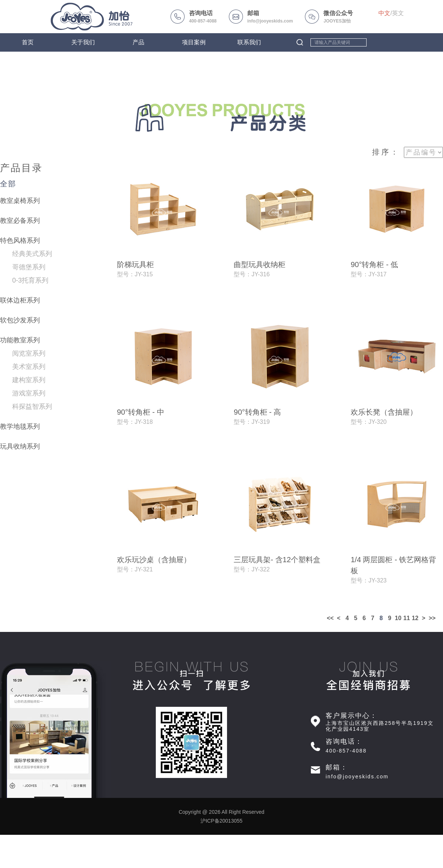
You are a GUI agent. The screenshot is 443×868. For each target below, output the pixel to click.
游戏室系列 (29, 393)
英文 (398, 13)
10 (398, 618)
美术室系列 (29, 367)
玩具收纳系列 (20, 446)
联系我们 (249, 42)
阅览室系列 (29, 353)
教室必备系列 (20, 221)
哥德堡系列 (29, 267)
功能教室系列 (20, 340)
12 (415, 618)
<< (330, 618)
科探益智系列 (32, 407)
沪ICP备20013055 (221, 821)
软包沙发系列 (20, 320)
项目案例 (194, 42)
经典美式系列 (32, 254)
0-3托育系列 (30, 280)
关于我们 (83, 42)
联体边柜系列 (20, 300)
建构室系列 (29, 380)
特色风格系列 (20, 241)
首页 (28, 42)
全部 (8, 184)
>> (432, 618)
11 (407, 618)
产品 (138, 42)
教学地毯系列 (20, 426)
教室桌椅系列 (20, 201)
